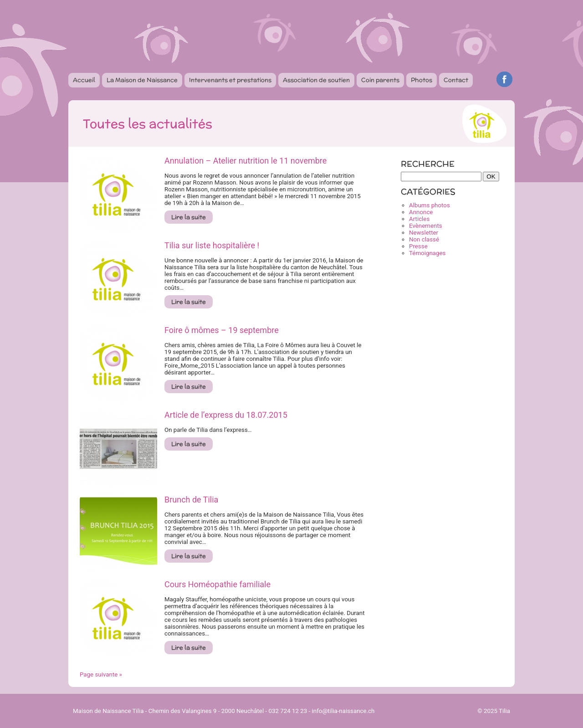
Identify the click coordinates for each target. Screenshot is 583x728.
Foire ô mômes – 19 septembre (222, 330)
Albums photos (430, 205)
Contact (456, 80)
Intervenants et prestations (230, 80)
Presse (418, 246)
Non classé (424, 239)
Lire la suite (189, 217)
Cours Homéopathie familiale (217, 584)
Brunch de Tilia (191, 500)
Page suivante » (101, 674)
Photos (422, 80)
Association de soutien (316, 80)
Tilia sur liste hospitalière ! (212, 245)
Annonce (421, 212)
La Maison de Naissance (142, 80)
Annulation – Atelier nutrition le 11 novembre (245, 161)
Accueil (84, 80)
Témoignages (427, 253)
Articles (419, 219)
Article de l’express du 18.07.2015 (226, 415)
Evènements (426, 226)
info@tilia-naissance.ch (343, 711)
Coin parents (380, 80)
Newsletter (424, 233)
